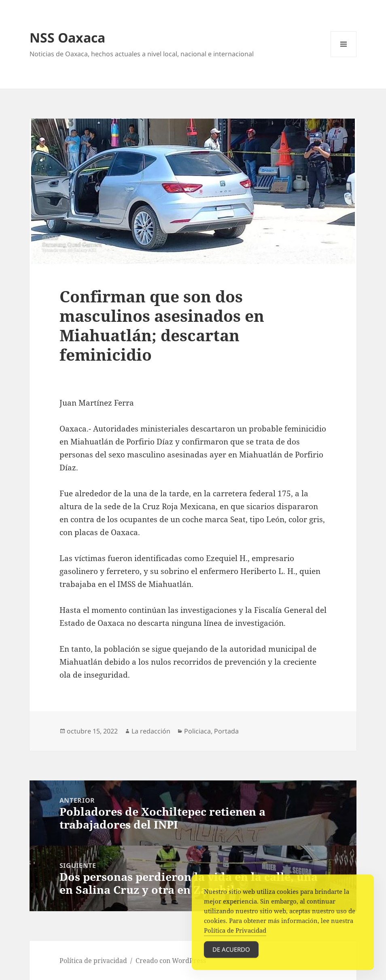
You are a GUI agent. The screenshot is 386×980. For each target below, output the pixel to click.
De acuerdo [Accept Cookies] (231, 954)
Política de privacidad (93, 961)
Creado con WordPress (171, 961)
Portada (226, 731)
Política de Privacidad (235, 935)
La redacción (151, 731)
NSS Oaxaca (67, 37)
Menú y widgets (344, 57)
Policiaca (197, 731)
